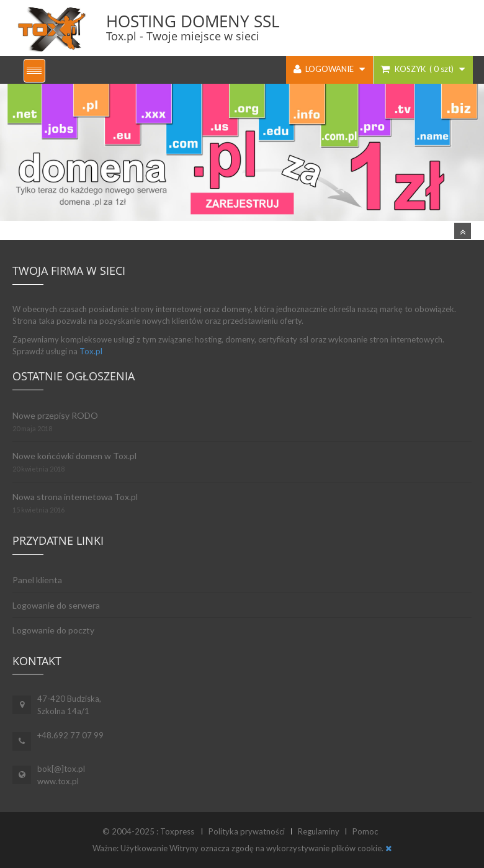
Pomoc (365, 831)
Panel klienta (37, 580)
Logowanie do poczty (53, 630)
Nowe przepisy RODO (55, 415)
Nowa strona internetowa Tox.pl (75, 497)
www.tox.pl (58, 781)
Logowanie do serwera (56, 605)
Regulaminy (319, 831)
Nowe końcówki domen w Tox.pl (74, 456)
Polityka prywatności (247, 831)
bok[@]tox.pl (61, 769)
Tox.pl (91, 351)
